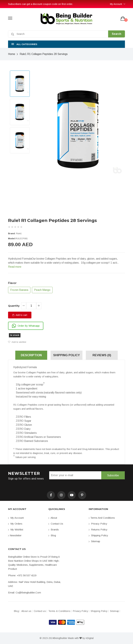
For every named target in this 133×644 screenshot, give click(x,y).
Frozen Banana (19, 290)
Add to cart (20, 315)
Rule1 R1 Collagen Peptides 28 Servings (44, 54)
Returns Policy (98, 529)
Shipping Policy (98, 535)
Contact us (56, 524)
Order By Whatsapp (26, 326)
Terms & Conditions (59, 611)
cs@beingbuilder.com (28, 593)
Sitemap (94, 541)
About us (26, 611)
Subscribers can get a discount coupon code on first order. (40, 4)
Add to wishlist (17, 342)
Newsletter (15, 535)
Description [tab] (31, 355)
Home (12, 54)
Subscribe (113, 475)
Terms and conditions (102, 518)
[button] (66, 44)
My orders (15, 524)
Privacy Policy (98, 524)
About (53, 518)
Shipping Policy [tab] (66, 355)
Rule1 (19, 233)
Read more (15, 267)
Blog (52, 535)
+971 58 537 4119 (27, 575)
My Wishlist (16, 529)
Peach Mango (42, 290)
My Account (116, 4)
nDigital (90, 638)
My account (16, 518)
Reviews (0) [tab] (102, 355)
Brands (54, 529)
